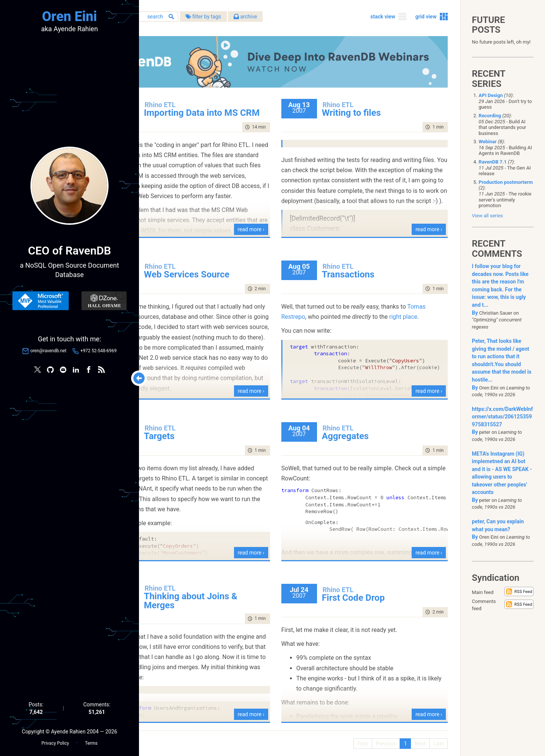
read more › (275, 223)
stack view (380, 18)
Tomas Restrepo (327, 311)
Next (417, 738)
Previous (383, 738)
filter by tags (254, 18)
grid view (423, 18)
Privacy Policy (55, 741)
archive (296, 18)
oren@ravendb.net (48, 351)
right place (319, 321)
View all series (487, 216)
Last (436, 738)
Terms (91, 741)
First (360, 738)
